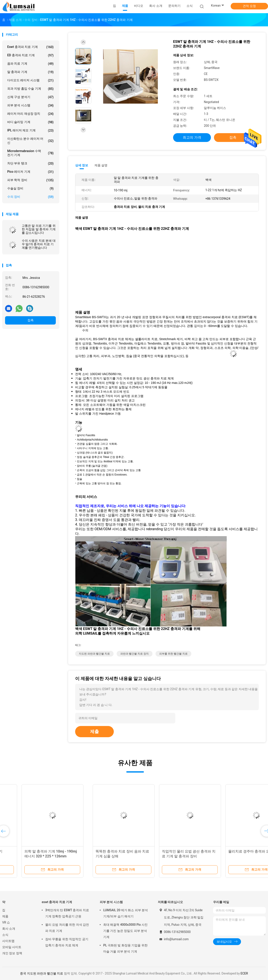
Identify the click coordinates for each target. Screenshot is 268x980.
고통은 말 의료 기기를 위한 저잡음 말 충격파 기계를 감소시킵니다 (39, 229)
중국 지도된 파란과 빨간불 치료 (42, 973)
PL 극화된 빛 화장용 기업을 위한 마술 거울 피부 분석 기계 (125, 948)
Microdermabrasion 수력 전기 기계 (30, 153)
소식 (5, 935)
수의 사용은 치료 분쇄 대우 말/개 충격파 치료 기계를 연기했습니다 (39, 244)
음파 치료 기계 (30, 64)
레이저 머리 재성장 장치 (30, 114)
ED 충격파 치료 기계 (30, 55)
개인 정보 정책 (12, 953)
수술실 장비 (30, 189)
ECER (244, 973)
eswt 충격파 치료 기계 (30, 47)
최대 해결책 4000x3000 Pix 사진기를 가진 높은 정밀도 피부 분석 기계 (125, 931)
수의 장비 (30, 197)
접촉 (31, 320)
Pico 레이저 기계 (30, 172)
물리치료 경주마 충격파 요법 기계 (165, 851)
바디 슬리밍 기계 (30, 122)
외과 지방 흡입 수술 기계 (30, 89)
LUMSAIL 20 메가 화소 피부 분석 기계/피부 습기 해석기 (126, 913)
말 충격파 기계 (30, 72)
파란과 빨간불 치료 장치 (135, 654)
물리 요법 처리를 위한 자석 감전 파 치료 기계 (67, 928)
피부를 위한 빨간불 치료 (173, 654)
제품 (5, 916)
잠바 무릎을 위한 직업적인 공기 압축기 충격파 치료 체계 (67, 942)
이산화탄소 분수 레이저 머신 (30, 141)
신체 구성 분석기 (30, 97)
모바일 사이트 (12, 947)
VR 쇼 (6, 922)
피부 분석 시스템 (30, 105)
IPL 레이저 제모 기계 (30, 131)
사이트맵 (8, 941)
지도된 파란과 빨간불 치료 (94, 654)
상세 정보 (82, 165)
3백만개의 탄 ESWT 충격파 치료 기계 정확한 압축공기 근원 (67, 913)
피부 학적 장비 (30, 180)
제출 (94, 731)
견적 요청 (249, 6)
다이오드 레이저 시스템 (30, 80)
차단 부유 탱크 (30, 163)
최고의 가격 (192, 137)
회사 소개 (9, 929)
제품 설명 (101, 165)
